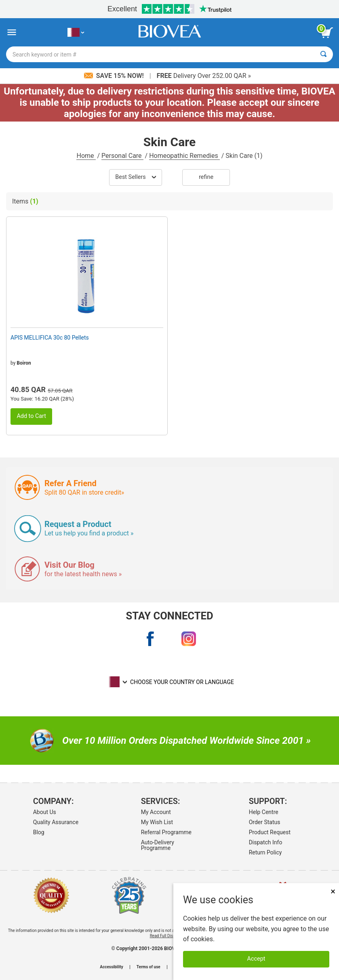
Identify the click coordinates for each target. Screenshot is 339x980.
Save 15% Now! (115, 76)
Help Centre (264, 812)
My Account (156, 812)
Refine (206, 177)
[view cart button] (327, 33)
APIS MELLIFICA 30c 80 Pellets (50, 338)
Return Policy (265, 852)
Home (86, 156)
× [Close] (333, 891)
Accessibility (111, 967)
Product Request (270, 832)
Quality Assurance (56, 822)
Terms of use (148, 967)
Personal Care (122, 156)
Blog (39, 832)
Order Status (265, 822)
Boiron (24, 363)
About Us (45, 812)
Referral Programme (166, 832)
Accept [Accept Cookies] (256, 959)
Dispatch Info (266, 842)
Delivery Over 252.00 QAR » (204, 76)
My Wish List (157, 822)
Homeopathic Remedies (184, 156)
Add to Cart (31, 416)
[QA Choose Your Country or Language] (76, 33)
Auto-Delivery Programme (158, 845)
